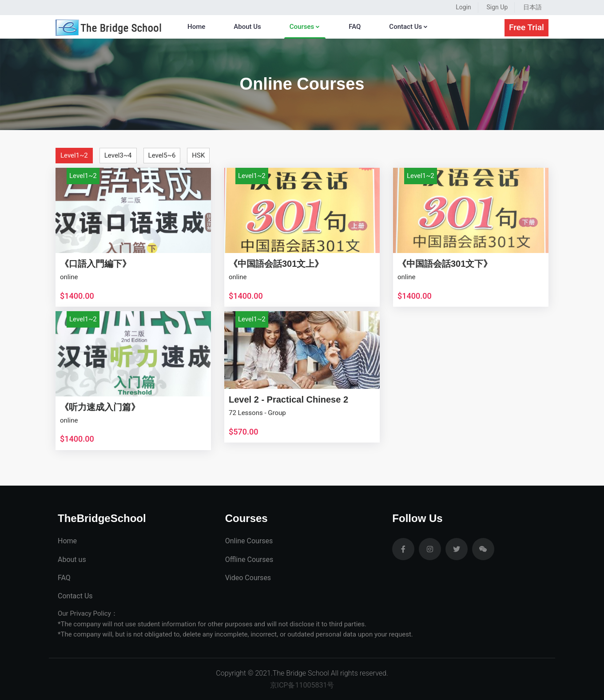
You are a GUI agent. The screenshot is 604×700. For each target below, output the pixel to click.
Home (196, 27)
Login (463, 7)
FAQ (355, 27)
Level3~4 (118, 155)
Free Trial (527, 27)
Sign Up (497, 7)
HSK (198, 155)
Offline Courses (249, 560)
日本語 (532, 7)
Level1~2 (74, 155)
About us (72, 560)
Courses (305, 27)
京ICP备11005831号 (302, 685)
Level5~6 (162, 155)
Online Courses (249, 541)
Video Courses (248, 578)
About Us (247, 27)
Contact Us (409, 27)
